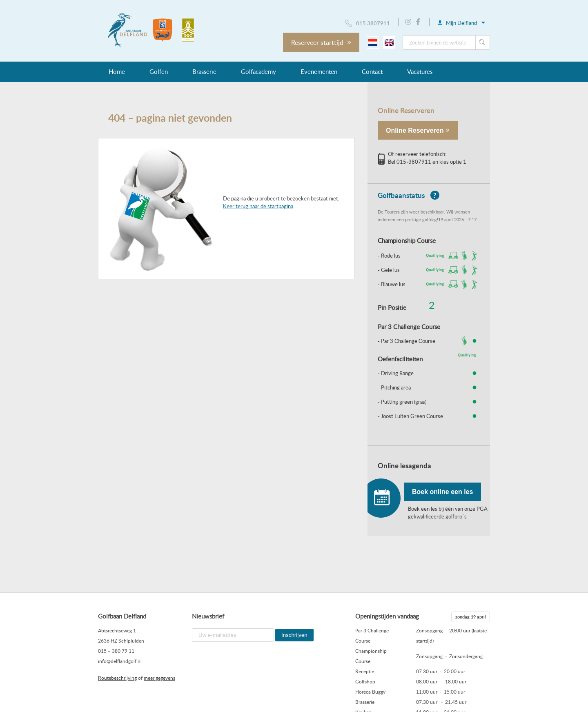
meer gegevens (159, 678)
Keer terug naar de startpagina (258, 206)
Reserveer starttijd (321, 42)
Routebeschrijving (117, 678)
